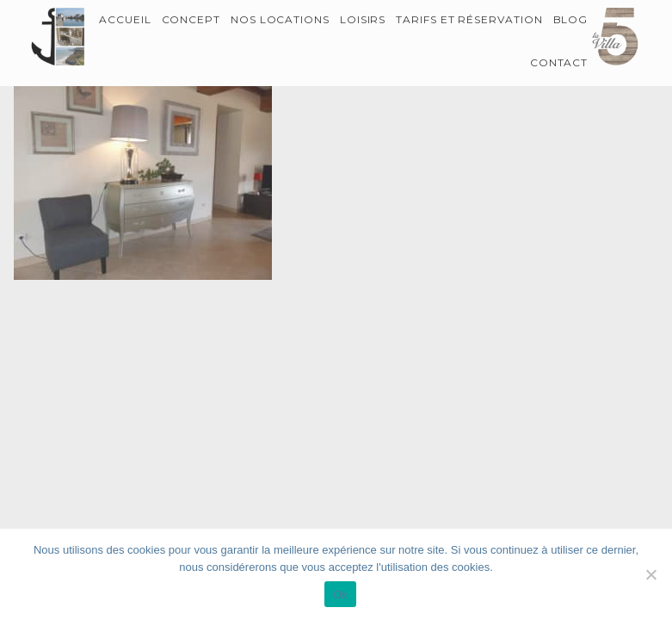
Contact (559, 62)
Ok (340, 595)
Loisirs (363, 19)
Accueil (125, 19)
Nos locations (280, 19)
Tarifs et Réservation (469, 19)
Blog (571, 19)
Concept (191, 19)
